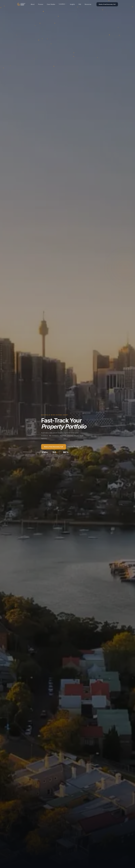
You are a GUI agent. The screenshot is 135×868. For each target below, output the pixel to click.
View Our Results (74, 447)
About (33, 4)
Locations (63, 4)
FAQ (80, 4)
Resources (88, 4)
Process (41, 4)
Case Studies (51, 4)
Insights (72, 4)
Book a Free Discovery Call (107, 4)
